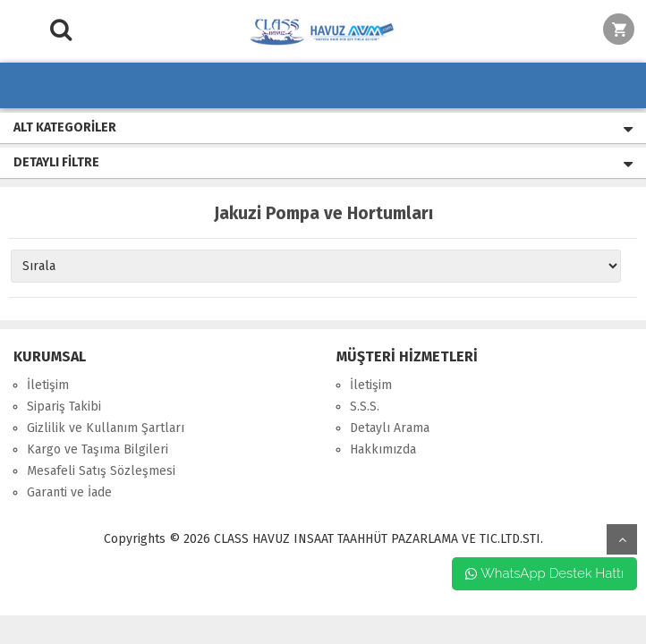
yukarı (622, 539)
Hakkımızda (383, 449)
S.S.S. (365, 407)
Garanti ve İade (69, 492)
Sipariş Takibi (64, 407)
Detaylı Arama (390, 428)
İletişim (48, 385)
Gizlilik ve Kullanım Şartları (106, 428)
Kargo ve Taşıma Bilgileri (98, 449)
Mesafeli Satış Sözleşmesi (101, 471)
